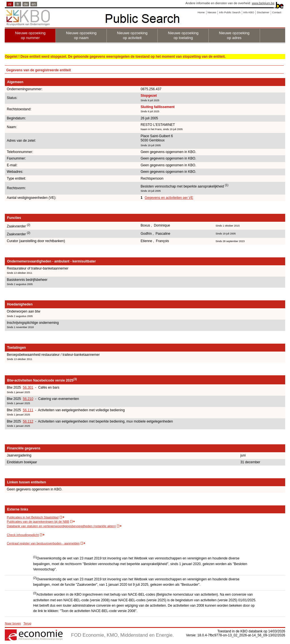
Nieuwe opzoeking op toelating (183, 35)
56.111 (28, 410)
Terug (27, 623)
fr (18, 4)
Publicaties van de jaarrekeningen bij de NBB (38, 522)
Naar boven (13, 623)
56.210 (28, 399)
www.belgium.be (263, 3)
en (34, 4)
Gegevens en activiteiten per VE (169, 198)
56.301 (28, 387)
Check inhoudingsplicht (23, 535)
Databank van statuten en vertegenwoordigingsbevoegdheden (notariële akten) (61, 526)
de (26, 4)
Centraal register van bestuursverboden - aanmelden (43, 543)
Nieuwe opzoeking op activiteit (132, 35)
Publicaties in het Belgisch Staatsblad (33, 517)
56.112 (28, 421)
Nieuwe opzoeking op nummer (30, 35)
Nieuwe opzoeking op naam (81, 35)
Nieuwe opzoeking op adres (234, 35)
